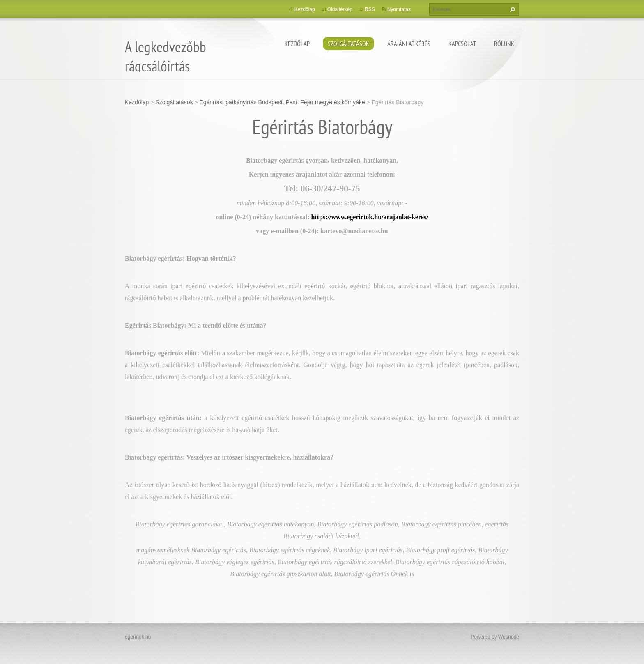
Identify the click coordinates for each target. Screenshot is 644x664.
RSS (370, 9)
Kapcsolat (462, 44)
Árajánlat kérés (409, 44)
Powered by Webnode (495, 637)
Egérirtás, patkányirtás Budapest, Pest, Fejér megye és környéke (282, 102)
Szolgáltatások (348, 44)
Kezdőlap (297, 44)
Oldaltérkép (340, 9)
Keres (511, 9)
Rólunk (504, 44)
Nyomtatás (399, 9)
